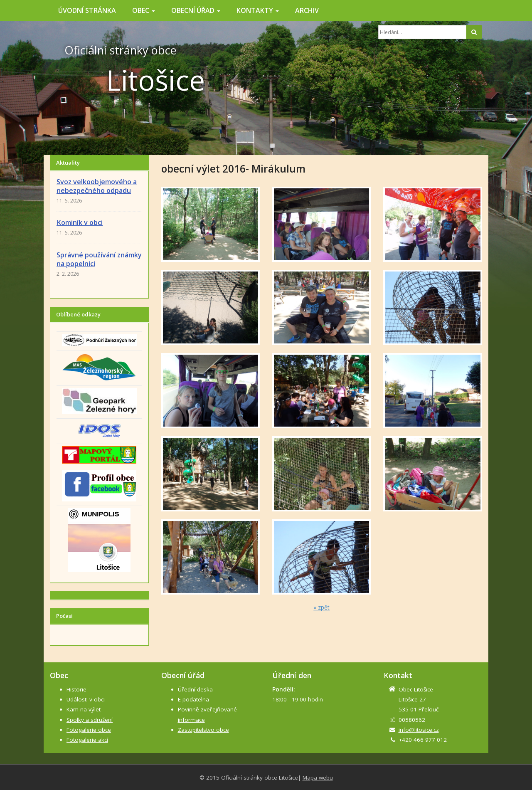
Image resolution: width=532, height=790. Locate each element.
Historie (76, 689)
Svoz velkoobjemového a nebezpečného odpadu (97, 186)
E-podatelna (193, 699)
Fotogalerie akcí (87, 740)
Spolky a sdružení (90, 720)
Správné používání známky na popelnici (99, 259)
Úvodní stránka (87, 10)
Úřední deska (195, 689)
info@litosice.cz (419, 730)
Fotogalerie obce (89, 730)
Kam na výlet (84, 709)
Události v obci (86, 699)
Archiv (307, 10)
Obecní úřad (196, 10)
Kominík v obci (80, 222)
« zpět (321, 607)
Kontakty (258, 10)
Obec (144, 10)
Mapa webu (318, 778)
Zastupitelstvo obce (203, 730)
